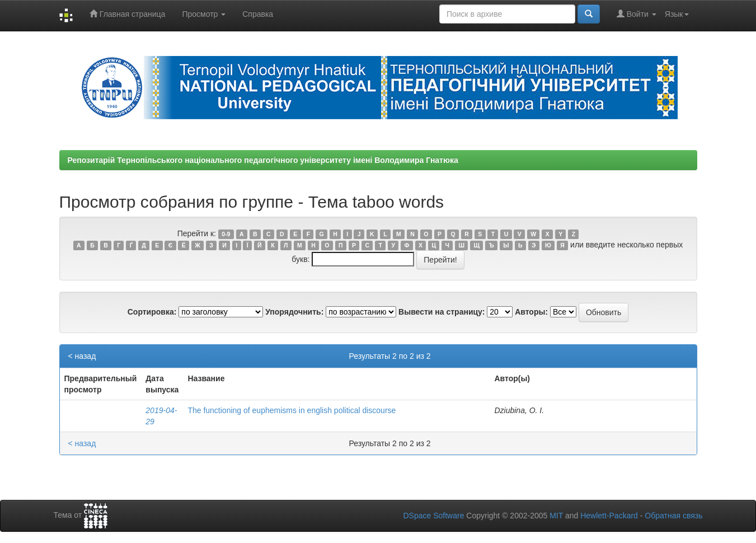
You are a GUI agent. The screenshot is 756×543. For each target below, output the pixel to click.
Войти (637, 14)
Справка (258, 14)
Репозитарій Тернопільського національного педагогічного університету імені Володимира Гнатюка (263, 160)
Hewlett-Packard (609, 516)
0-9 (226, 234)
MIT (556, 516)
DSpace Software (433, 516)
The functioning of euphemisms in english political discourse (292, 410)
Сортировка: (152, 312)
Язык (677, 14)
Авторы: (531, 312)
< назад (82, 356)
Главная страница (127, 14)
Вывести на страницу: (442, 312)
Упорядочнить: (294, 312)
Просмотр (204, 14)
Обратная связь (673, 516)
